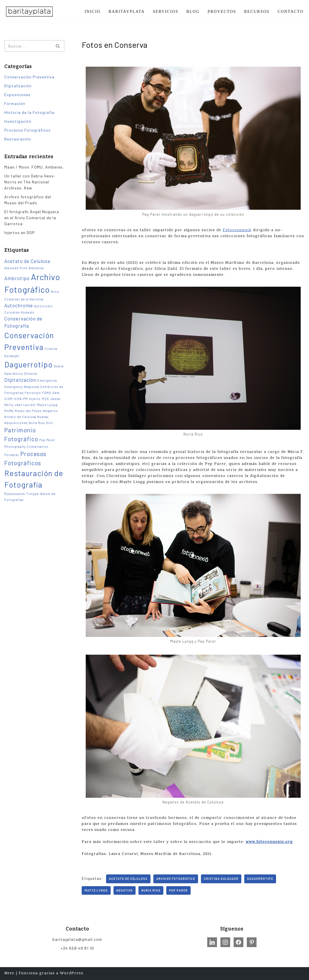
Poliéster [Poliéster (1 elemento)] (12, 455)
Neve (9, 974)
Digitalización (18, 86)
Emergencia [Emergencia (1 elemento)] (47, 380)
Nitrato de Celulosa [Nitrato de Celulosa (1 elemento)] (20, 417)
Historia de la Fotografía (29, 112)
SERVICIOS (166, 12)
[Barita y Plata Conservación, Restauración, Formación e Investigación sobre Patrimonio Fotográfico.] (29, 11)
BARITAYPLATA (127, 12)
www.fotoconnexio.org (269, 842)
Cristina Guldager (221, 879)
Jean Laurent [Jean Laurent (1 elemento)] (25, 405)
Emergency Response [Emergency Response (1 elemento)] (22, 387)
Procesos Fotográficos (28, 130)
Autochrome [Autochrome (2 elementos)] (19, 305)
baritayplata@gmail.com (77, 939)
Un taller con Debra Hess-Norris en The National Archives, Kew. (30, 182)
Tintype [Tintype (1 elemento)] (33, 494)
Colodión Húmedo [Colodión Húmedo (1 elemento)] (19, 312)
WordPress (72, 974)
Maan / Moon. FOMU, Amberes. (34, 167)
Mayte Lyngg (96, 890)
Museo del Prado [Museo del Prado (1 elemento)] (28, 411)
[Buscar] (28, 46)
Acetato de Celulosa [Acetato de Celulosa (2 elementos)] (27, 261)
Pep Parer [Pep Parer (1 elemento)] (47, 440)
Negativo (125, 890)
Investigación (18, 121)
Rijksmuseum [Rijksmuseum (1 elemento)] (15, 494)
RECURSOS (257, 12)
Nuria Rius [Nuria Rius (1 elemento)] (37, 423)
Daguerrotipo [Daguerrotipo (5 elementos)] (29, 364)
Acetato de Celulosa (128, 879)
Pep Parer (178, 890)
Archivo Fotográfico (176, 879)
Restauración (18, 139)
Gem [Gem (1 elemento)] (56, 393)
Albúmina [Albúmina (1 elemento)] (36, 268)
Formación (15, 103)
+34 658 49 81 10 (77, 948)
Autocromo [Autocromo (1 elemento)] (43, 306)
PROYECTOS (222, 12)
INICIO (93, 12)
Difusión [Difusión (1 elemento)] (31, 374)
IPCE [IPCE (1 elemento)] (45, 399)
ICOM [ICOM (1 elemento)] (8, 399)
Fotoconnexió (237, 230)
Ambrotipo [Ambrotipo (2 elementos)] (17, 278)
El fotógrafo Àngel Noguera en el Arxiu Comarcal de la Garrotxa (32, 218)
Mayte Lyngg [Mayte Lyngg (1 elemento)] (47, 405)
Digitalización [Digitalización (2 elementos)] (20, 380)
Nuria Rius (151, 890)
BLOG (193, 12)
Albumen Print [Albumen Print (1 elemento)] (16, 268)
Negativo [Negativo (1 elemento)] (50, 411)
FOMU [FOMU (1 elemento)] (47, 393)
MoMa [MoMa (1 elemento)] (9, 411)
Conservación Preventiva (29, 77)
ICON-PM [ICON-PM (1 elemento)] (21, 399)
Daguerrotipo (260, 879)
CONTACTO (291, 12)
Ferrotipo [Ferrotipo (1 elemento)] (33, 393)
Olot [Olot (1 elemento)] (49, 423)
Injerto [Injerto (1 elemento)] (35, 399)
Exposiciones (17, 95)
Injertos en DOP (20, 232)
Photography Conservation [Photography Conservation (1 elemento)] (26, 447)
